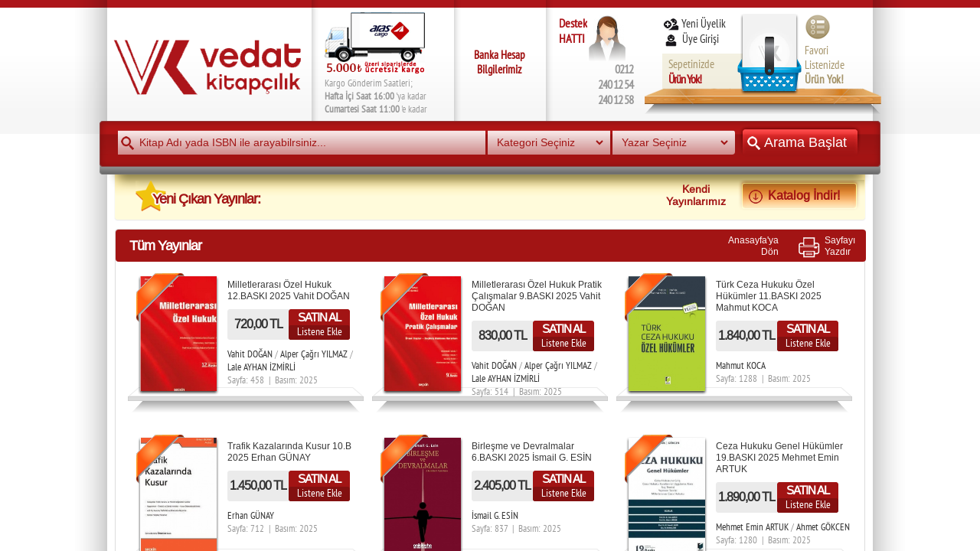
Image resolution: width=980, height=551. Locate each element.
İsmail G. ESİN (495, 515)
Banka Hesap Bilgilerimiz (500, 62)
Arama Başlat (800, 142)
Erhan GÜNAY (251, 515)
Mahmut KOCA (741, 365)
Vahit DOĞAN (250, 354)
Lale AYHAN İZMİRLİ (261, 367)
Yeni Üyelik (694, 23)
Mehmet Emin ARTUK (752, 527)
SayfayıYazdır (840, 246)
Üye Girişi (692, 39)
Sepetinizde (691, 72)
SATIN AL (319, 317)
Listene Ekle (320, 331)
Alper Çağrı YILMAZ (314, 354)
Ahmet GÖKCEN (823, 527)
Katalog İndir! (799, 195)
